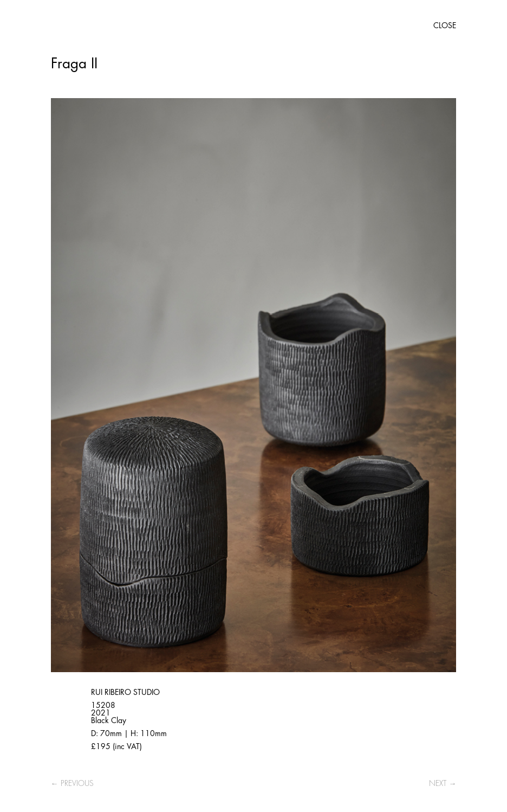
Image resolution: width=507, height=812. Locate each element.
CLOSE (445, 25)
